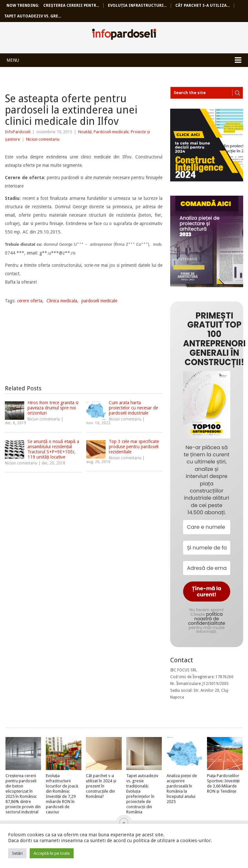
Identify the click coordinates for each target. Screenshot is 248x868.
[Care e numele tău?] (207, 527)
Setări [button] (17, 853)
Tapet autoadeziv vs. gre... (33, 16)
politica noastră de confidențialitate (207, 619)
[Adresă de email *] (207, 568)
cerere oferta (30, 301)
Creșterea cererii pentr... (71, 5)
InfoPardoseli (124, 35)
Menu (13, 60)
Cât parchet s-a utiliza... (202, 5)
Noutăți (85, 132)
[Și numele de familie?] (207, 548)
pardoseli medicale (99, 301)
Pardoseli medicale (111, 132)
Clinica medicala (62, 301)
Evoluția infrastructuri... (137, 5)
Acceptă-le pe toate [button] (52, 853)
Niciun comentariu (43, 139)
